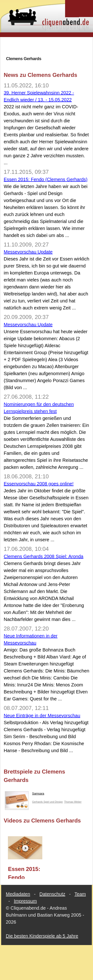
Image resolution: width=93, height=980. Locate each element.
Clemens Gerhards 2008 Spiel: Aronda (43, 556)
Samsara (25, 795)
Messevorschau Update (28, 252)
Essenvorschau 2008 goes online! (39, 484)
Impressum (25, 901)
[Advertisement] (47, 46)
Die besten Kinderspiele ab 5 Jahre (42, 936)
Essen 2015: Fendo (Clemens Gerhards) (46, 179)
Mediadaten (18, 894)
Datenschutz (52, 894)
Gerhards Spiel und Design (47, 802)
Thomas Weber (73, 802)
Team (80, 894)
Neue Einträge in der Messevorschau (42, 716)
